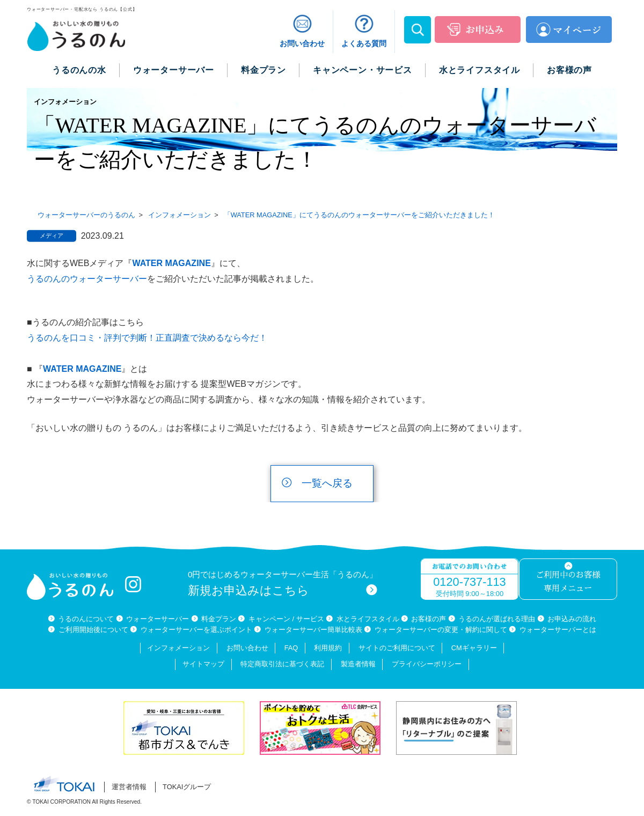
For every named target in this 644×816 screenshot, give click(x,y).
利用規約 (328, 648)
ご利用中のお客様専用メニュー (568, 582)
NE (205, 263)
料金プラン (219, 619)
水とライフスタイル (368, 619)
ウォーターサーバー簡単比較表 (313, 630)
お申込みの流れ (572, 619)
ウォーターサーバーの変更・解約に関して (441, 630)
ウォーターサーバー (158, 619)
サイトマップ (203, 664)
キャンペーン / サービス (286, 619)
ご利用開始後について (93, 630)
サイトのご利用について (397, 648)
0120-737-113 (469, 582)
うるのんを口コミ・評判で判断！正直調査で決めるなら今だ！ (147, 338)
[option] (186, 728)
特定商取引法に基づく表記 (282, 664)
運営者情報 (129, 787)
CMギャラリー (474, 648)
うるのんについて (86, 619)
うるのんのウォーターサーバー (87, 279)
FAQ (291, 648)
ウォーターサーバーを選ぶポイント (196, 630)
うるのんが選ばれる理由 (497, 619)
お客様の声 (429, 619)
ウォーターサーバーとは (558, 630)
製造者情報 (358, 664)
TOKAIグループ (187, 787)
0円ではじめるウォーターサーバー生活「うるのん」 (283, 583)
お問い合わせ (247, 648)
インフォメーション (178, 648)
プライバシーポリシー (427, 664)
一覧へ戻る (327, 483)
